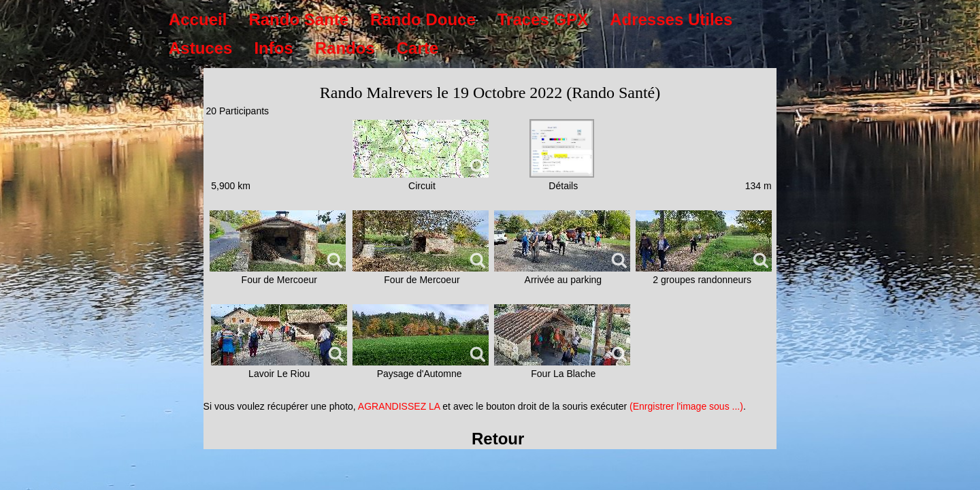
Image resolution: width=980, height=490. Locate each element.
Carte (418, 48)
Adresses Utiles (671, 19)
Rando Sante (298, 19)
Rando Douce (423, 19)
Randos (345, 48)
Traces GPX (543, 19)
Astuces (200, 48)
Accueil (198, 19)
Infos (273, 48)
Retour (498, 439)
